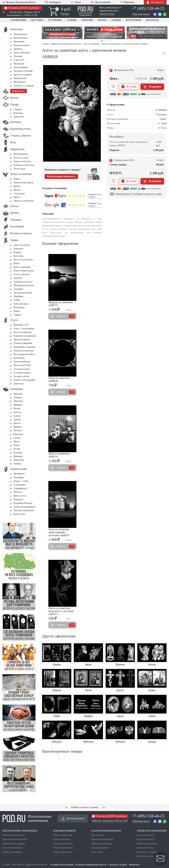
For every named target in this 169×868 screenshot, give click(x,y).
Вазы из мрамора (22, 267)
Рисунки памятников (24, 510)
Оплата (102, 20)
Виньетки (18, 434)
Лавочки (18, 278)
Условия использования (62, 865)
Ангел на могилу (22, 245)
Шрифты (18, 405)
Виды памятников (62, 839)
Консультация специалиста (61, 176)
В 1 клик (129, 87)
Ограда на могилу (145, 835)
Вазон (17, 263)
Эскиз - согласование (24, 329)
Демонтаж (19, 384)
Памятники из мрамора (14, 844)
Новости (18, 492)
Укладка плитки (21, 376)
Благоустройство (22, 362)
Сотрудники (19, 485)
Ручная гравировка (23, 343)
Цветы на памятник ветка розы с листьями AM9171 (61, 611)
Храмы (17, 420)
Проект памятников (63, 844)
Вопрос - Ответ (21, 481)
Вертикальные (21, 38)
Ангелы (17, 412)
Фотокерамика (21, 154)
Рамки (17, 445)
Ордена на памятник (24, 201)
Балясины (18, 249)
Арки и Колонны (22, 53)
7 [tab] (111, 41)
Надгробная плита (146, 839)
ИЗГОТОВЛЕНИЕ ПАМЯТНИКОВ (20, 831)
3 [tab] (102, 41)
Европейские (20, 78)
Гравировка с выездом (24, 347)
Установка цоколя (22, 373)
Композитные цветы (23, 183)
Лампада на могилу (23, 282)
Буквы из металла (22, 161)
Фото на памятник (22, 332)
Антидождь (19, 358)
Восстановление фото (24, 354)
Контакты (152, 20)
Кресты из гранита (23, 75)
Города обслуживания (24, 507)
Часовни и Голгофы (23, 71)
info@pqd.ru (53, 2)
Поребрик (18, 296)
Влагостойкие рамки (24, 271)
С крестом (19, 60)
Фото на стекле (21, 158)
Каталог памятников (12, 848)
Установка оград (22, 369)
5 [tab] (107, 41)
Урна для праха (21, 304)
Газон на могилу (22, 274)
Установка (55, 20)
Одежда (17, 464)
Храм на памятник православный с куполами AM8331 (59, 532)
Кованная (18, 113)
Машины (18, 456)
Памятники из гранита (14, 835)
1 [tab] (97, 41)
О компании (18, 20)
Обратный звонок (141, 14)
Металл (17, 190)
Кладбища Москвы (23, 503)
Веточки (18, 430)
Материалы (19, 474)
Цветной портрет (22, 340)
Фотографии (133, 20)
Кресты (17, 423)
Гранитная (19, 117)
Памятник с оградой (147, 852)
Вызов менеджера (73, 818)
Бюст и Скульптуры (23, 260)
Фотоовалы (19, 307)
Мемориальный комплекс (15, 839)
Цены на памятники (63, 835)
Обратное (18, 401)
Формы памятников (63, 852)
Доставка (37, 20)
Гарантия (87, 20)
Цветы (17, 197)
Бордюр (17, 252)
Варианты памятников (102, 839)
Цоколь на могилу (145, 848)
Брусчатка (18, 256)
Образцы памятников (102, 844)
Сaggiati (17, 315)
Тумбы (17, 300)
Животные (19, 460)
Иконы (17, 408)
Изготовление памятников (27, 818)
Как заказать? (98, 835)
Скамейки (18, 289)
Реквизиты (134, 865)
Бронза (17, 186)
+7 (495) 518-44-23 (148, 8)
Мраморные (19, 82)
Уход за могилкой (22, 365)
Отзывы (72, 20)
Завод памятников (100, 848)
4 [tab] (104, 41)
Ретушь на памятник (24, 351)
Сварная (18, 109)
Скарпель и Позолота (24, 165)
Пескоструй (19, 169)
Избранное (127, 2)
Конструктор (155, 2)
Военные (18, 453)
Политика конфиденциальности (91, 865)
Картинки (18, 394)
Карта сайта (19, 514)
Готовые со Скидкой (23, 86)
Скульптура (19, 193)
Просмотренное (101, 2)
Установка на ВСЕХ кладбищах (22, 8)
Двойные (18, 49)
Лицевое (18, 397)
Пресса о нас (20, 496)
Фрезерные (19, 41)
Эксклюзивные (21, 67)
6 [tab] (109, 41)
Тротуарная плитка (23, 293)
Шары (17, 311)
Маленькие (19, 64)
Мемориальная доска (24, 285)
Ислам (17, 449)
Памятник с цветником (148, 856)
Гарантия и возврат (118, 865)
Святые (17, 416)
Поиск (76, 2)
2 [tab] (100, 41)
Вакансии (18, 499)
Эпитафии (19, 477)
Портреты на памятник (25, 336)
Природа (18, 427)
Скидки (116, 20)
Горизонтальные (22, 45)
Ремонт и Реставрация (24, 380)
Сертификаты (20, 488)
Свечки (17, 438)
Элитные (18, 56)
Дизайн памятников (12, 852)
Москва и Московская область (19, 2)
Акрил (17, 179)
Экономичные (20, 34)
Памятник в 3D (21, 325)
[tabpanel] (62, 33)
